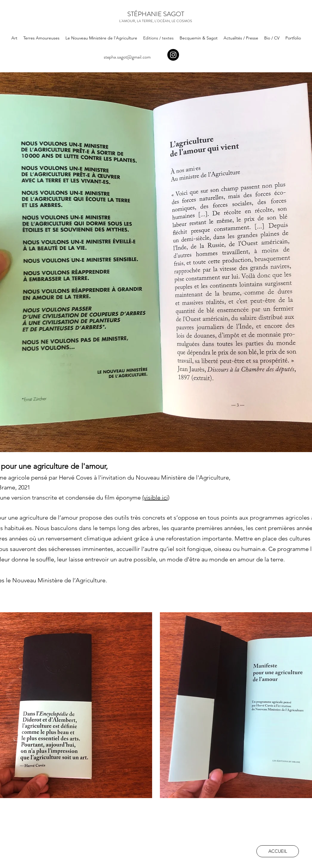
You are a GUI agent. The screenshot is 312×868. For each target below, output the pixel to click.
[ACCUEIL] (278, 851)
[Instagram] (173, 55)
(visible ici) (156, 497)
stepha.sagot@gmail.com (127, 57)
